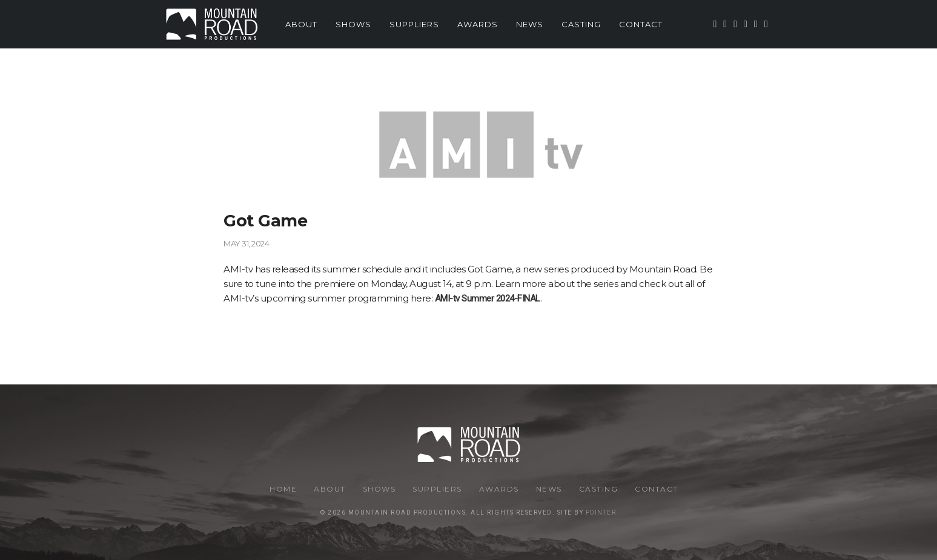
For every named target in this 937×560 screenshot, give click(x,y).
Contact (641, 24)
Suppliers (414, 24)
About (301, 24)
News (530, 24)
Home (283, 489)
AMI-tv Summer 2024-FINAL (488, 298)
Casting (581, 24)
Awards (478, 24)
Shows (353, 24)
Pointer (601, 512)
